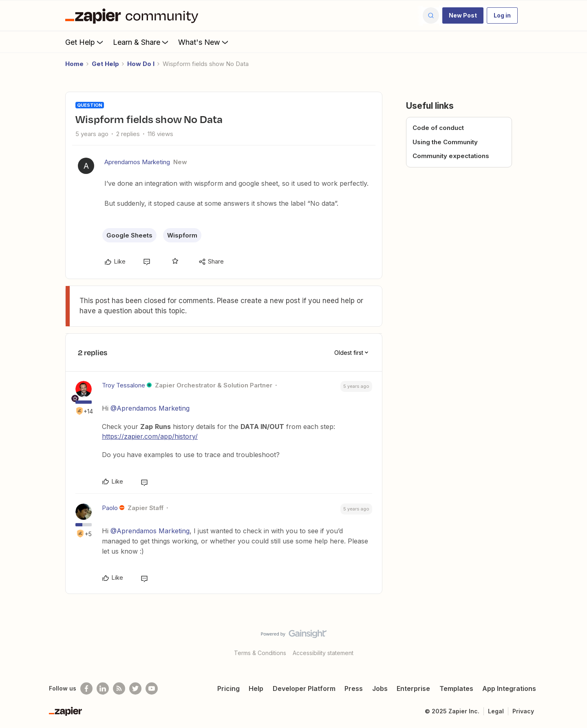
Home (74, 64)
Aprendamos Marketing (137, 162)
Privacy (523, 711)
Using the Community (445, 142)
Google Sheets (129, 235)
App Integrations (509, 688)
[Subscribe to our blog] (119, 688)
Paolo (110, 508)
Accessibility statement (323, 653)
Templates (456, 688)
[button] (463, 15)
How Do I (141, 64)
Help (256, 688)
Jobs (380, 688)
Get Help (85, 42)
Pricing (228, 688)
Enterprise (413, 688)
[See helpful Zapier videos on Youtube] (152, 688)
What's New (204, 42)
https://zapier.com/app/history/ (150, 436)
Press (354, 688)
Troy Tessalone (124, 385)
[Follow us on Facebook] (86, 688)
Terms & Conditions (260, 653)
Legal (496, 711)
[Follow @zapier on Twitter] (135, 688)
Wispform (182, 235)
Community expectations (451, 156)
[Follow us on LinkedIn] (103, 688)
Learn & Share (141, 42)
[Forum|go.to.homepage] (134, 15)
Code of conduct (438, 128)
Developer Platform (304, 688)
